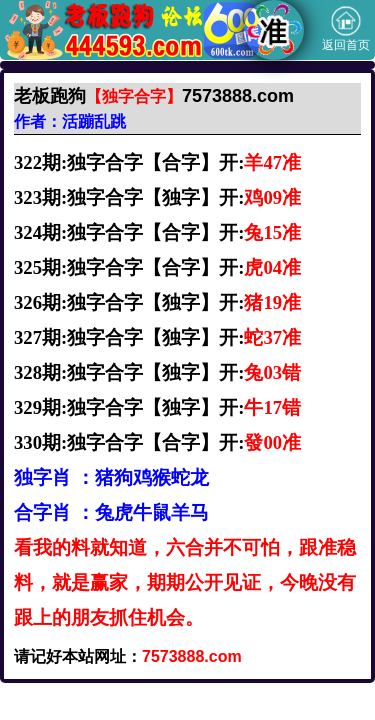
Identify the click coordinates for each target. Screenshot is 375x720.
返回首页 (346, 29)
